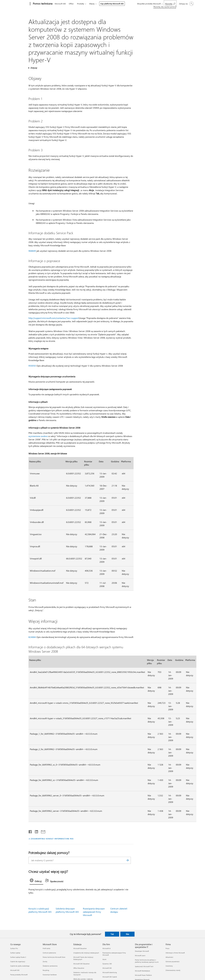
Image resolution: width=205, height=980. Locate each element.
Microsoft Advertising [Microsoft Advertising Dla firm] (110, 972)
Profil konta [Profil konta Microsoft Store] (46, 948)
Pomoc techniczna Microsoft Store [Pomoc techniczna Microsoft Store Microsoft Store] (54, 957)
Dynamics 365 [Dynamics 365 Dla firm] (107, 964)
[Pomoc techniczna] (42, 4)
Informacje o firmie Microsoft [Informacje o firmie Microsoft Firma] (175, 953)
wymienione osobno (38, 436)
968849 (32, 251)
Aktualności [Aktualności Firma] (169, 957)
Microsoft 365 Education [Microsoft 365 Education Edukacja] (81, 964)
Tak (112, 934)
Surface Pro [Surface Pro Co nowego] (14, 948)
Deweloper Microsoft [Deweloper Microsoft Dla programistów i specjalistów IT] (142, 951)
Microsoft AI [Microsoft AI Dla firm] (107, 948)
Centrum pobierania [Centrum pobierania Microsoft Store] (49, 953)
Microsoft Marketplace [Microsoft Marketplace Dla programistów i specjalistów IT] (142, 971)
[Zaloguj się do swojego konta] (186, 4)
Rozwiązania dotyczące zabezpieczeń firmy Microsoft (94, 912)
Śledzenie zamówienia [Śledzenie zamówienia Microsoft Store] (50, 966)
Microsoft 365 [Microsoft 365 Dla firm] (107, 968)
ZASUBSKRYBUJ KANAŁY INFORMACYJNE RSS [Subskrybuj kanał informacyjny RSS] (52, 839)
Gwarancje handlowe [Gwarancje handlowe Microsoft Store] (50, 975)
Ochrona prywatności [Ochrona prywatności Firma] (173, 961)
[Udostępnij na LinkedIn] (35, 831)
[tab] (36, 881)
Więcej (92, 4)
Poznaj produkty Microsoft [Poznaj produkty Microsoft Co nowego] (19, 975)
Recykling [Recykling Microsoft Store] (46, 970)
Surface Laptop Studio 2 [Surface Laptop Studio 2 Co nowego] (18, 957)
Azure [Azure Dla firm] (104, 959)
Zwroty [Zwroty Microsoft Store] (45, 961)
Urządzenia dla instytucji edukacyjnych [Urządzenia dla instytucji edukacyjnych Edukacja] (86, 953)
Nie (127, 934)
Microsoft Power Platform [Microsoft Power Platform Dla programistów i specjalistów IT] (143, 975)
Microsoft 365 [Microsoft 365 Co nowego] (15, 970)
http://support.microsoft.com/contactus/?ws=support (54, 318)
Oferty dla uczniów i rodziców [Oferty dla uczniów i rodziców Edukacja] (83, 979)
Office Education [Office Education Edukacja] (79, 968)
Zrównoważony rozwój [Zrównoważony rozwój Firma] (173, 970)
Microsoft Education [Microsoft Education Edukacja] (80, 948)
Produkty (81, 4)
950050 (32, 366)
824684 (32, 637)
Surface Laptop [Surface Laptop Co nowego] (15, 953)
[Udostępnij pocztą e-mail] (42, 831)
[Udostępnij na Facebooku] (30, 831)
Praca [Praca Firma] (167, 948)
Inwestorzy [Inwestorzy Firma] (169, 966)
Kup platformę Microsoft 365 (112, 4)
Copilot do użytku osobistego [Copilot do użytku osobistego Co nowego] (20, 966)
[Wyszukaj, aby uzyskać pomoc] (170, 3)
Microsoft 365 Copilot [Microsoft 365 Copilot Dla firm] (110, 977)
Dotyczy (34, 68)
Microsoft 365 (60, 4)
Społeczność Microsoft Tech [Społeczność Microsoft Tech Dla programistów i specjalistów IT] (144, 966)
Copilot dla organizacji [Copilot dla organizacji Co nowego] (18, 961)
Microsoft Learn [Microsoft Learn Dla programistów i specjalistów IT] (140, 955)
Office (71, 4)
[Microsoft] (20, 4)
